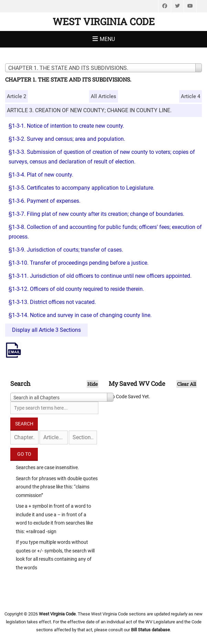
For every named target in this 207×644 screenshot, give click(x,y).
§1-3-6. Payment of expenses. (45, 201)
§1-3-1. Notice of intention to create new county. (66, 126)
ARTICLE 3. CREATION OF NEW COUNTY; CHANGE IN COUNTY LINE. (89, 110)
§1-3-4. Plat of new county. (41, 175)
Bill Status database (150, 630)
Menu (107, 39)
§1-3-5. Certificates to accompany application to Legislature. (81, 188)
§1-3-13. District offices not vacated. (52, 302)
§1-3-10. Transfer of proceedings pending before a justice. (79, 263)
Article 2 (17, 96)
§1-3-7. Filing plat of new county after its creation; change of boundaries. (96, 214)
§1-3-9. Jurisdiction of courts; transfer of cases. (66, 250)
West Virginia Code (104, 22)
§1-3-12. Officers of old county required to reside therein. (76, 289)
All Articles (103, 96)
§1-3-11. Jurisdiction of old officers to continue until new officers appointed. (100, 276)
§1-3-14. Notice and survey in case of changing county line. (80, 315)
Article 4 (190, 96)
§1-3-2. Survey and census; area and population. (67, 139)
